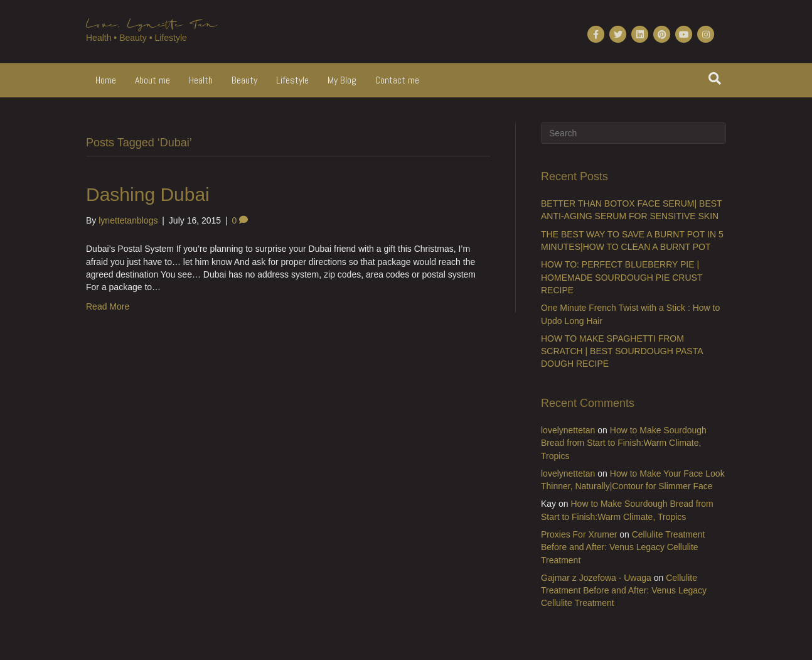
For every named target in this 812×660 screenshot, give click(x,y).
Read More (108, 306)
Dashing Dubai (148, 194)
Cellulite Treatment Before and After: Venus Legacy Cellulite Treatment (623, 547)
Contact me (397, 80)
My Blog (342, 80)
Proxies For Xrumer (579, 534)
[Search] (715, 78)
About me (152, 80)
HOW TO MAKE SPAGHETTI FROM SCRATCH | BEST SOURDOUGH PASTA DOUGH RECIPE (622, 351)
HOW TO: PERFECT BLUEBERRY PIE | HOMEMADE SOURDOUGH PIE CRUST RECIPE (622, 277)
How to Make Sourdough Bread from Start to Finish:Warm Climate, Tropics (624, 443)
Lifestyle (292, 80)
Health (201, 80)
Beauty (244, 80)
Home (106, 80)
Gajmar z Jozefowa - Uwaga (596, 578)
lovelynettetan (568, 430)
